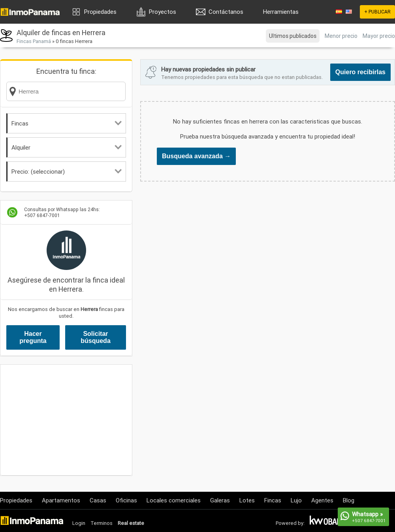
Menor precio (341, 36)
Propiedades (100, 12)
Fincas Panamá (34, 41)
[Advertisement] (66, 420)
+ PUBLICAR (377, 12)
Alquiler (67, 147)
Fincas (67, 123)
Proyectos (163, 12)
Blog (349, 500)
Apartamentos (61, 500)
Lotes (247, 500)
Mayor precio (379, 36)
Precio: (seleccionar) (67, 171)
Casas (98, 500)
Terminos (102, 523)
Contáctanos (226, 12)
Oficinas (126, 500)
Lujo (296, 500)
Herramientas (281, 12)
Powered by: (290, 523)
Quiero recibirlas (360, 72)
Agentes (322, 500)
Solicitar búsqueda (96, 337)
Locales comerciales (174, 500)
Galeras (220, 500)
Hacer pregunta (33, 337)
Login (79, 523)
